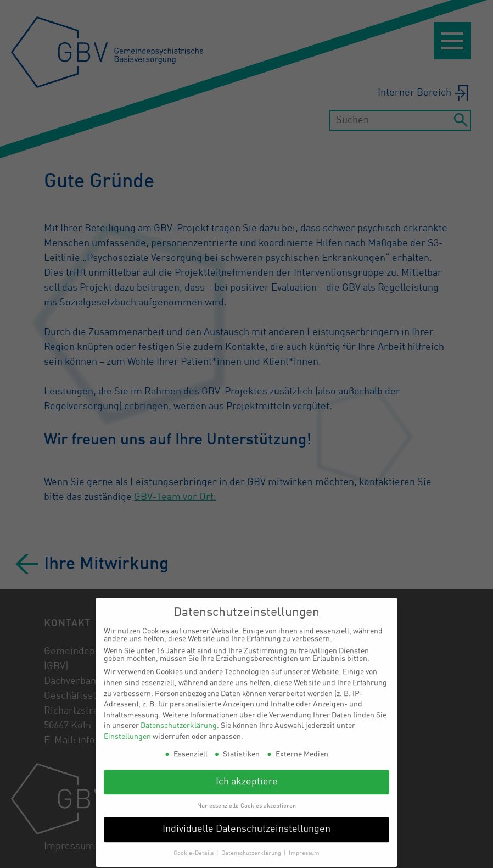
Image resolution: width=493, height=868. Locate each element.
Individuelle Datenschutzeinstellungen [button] (246, 823)
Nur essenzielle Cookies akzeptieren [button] (246, 799)
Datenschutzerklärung (179, 719)
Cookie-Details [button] (194, 847)
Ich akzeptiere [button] (247, 775)
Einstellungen (127, 730)
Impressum (304, 847)
